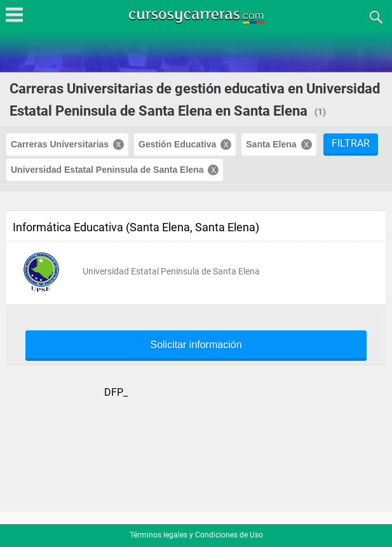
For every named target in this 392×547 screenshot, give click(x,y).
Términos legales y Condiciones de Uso (196, 535)
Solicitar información (196, 345)
